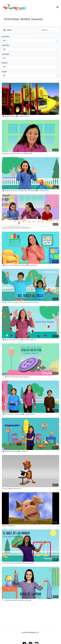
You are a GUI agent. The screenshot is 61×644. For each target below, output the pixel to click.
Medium (5, 63)
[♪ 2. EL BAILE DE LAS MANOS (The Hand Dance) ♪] (31, 563)
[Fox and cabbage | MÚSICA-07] (31, 489)
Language (5, 54)
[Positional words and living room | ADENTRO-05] (31, 154)
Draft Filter (6, 36)
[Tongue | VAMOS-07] (31, 526)
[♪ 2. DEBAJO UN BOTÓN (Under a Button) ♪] (31, 377)
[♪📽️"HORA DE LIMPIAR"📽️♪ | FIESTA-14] (31, 451)
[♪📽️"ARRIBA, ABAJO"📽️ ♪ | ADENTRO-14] (31, 116)
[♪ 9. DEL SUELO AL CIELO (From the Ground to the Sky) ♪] (31, 302)
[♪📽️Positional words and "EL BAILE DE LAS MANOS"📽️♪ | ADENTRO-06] (31, 191)
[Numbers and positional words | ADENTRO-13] (31, 228)
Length (4, 72)
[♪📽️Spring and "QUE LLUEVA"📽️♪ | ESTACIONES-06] (31, 340)
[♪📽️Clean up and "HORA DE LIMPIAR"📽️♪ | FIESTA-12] (31, 265)
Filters (8, 30)
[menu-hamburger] (58, 7)
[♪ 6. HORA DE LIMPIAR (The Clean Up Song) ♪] (31, 600)
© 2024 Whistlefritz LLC (31, 633)
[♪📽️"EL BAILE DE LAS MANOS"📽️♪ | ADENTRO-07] (31, 414)
